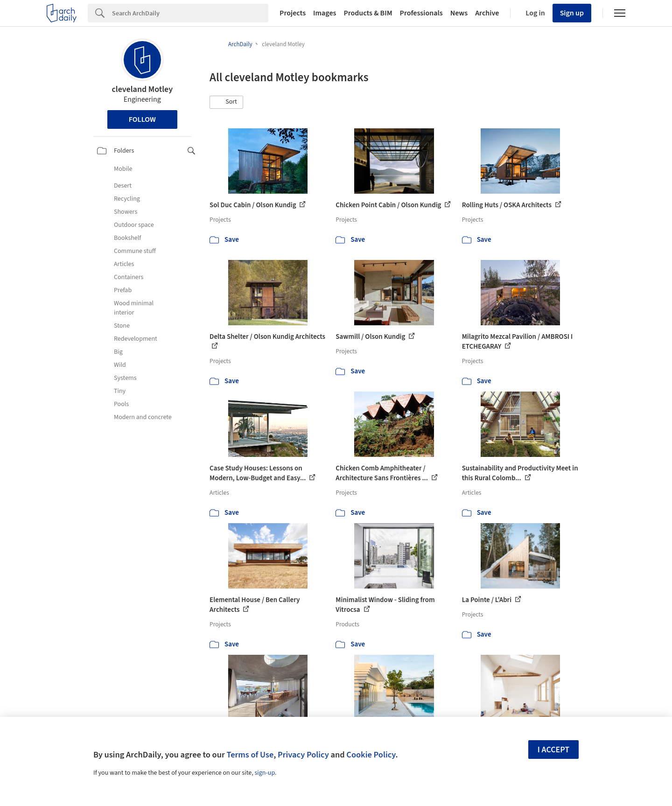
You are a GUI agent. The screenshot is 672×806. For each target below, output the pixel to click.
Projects (293, 13)
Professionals (421, 13)
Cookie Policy (371, 755)
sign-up (265, 773)
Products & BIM (368, 13)
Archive (487, 13)
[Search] (190, 13)
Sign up (572, 13)
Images (325, 13)
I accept (553, 750)
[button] (226, 102)
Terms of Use (250, 755)
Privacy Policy (303, 755)
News (459, 13)
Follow (142, 119)
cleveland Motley (143, 89)
